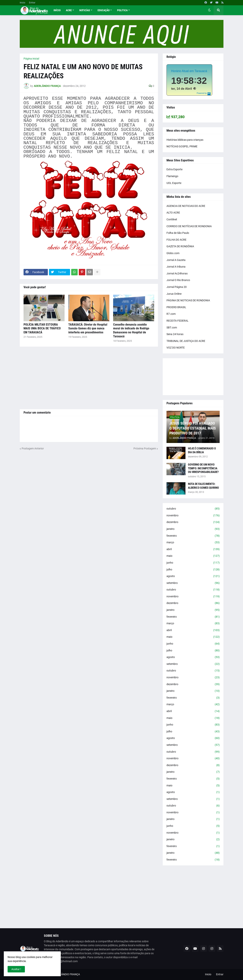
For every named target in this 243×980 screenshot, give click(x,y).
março (193, 543)
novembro (193, 516)
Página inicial (31, 59)
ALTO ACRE (173, 213)
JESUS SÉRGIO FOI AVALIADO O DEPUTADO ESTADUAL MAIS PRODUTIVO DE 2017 (193, 428)
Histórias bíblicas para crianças (185, 140)
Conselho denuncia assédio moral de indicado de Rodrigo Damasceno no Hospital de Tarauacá (131, 330)
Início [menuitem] (57, 10)
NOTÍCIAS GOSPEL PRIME (182, 146)
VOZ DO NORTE (176, 348)
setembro (193, 583)
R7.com (171, 314)
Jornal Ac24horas (177, 273)
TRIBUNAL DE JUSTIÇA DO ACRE (186, 341)
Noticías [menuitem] (85, 10)
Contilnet (172, 219)
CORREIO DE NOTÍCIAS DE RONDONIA (189, 226)
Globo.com (173, 253)
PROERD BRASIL (176, 307)
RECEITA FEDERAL (178, 321)
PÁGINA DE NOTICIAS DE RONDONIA (188, 300)
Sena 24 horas (175, 334)
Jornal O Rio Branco (178, 280)
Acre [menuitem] (69, 10)
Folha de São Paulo (178, 233)
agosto (193, 576)
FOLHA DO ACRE (176, 240)
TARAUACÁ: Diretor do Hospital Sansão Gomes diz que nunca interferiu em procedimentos (88, 329)
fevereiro (193, 536)
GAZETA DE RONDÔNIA (180, 246)
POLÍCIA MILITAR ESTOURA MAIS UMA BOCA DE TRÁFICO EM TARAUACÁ (42, 329)
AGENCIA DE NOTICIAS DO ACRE (186, 206)
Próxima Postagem (145, 448)
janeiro (193, 529)
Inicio (22, 3)
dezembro (193, 522)
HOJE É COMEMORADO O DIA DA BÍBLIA (202, 450)
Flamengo (172, 176)
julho (193, 570)
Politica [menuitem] (122, 10)
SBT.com (172, 327)
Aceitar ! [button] (16, 969)
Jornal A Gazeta (176, 260)
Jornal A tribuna (176, 267)
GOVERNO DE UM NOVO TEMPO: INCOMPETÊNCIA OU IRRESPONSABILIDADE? (203, 468)
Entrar (32, 3)
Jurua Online (174, 294)
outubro (193, 509)
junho (193, 563)
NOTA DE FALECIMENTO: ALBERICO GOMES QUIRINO (203, 486)
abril (193, 549)
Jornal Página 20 (177, 287)
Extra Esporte (174, 169)
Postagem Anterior (33, 448)
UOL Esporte (174, 183)
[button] (209, 10)
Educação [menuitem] (104, 10)
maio (193, 556)
